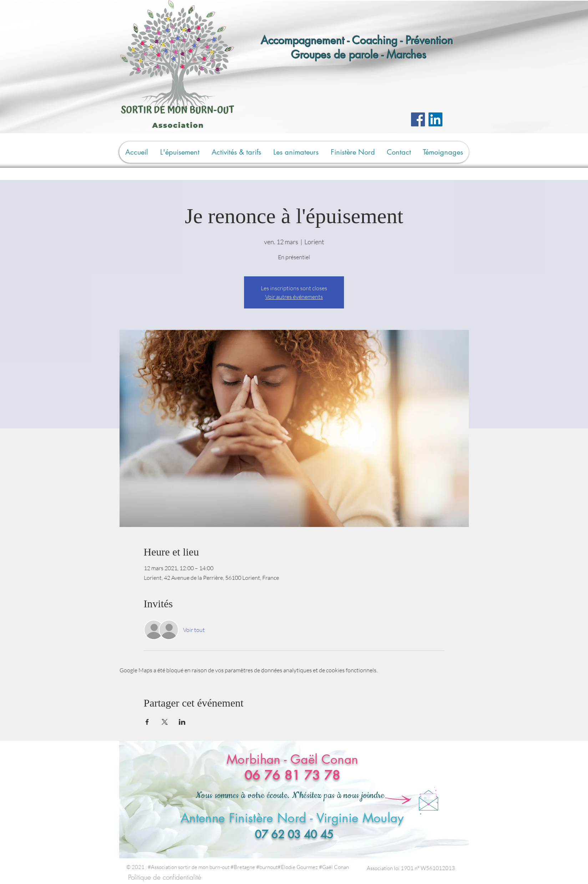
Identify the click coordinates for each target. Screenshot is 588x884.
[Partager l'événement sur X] (165, 722)
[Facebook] (418, 119)
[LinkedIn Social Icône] (435, 119)
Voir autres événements (294, 297)
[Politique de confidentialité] (165, 877)
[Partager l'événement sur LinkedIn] (182, 722)
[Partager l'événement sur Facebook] (147, 722)
